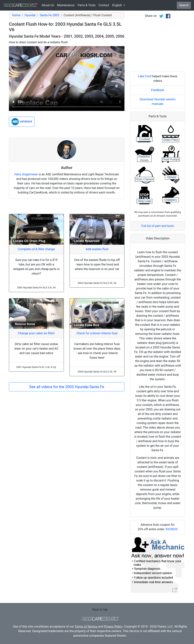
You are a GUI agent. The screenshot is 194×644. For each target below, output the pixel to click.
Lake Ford (145, 76)
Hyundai (30, 15)
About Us (48, 5)
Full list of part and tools (158, 226)
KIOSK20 (172, 529)
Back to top (100, 610)
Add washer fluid (97, 249)
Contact (104, 5)
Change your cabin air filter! (36, 333)
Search (184, 5)
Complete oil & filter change (36, 249)
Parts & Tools (87, 5)
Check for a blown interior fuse (97, 333)
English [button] (117, 5)
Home (16, 15)
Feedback (158, 90)
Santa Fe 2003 (50, 15)
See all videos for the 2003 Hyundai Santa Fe (67, 387)
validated (22, 122)
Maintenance (66, 5)
